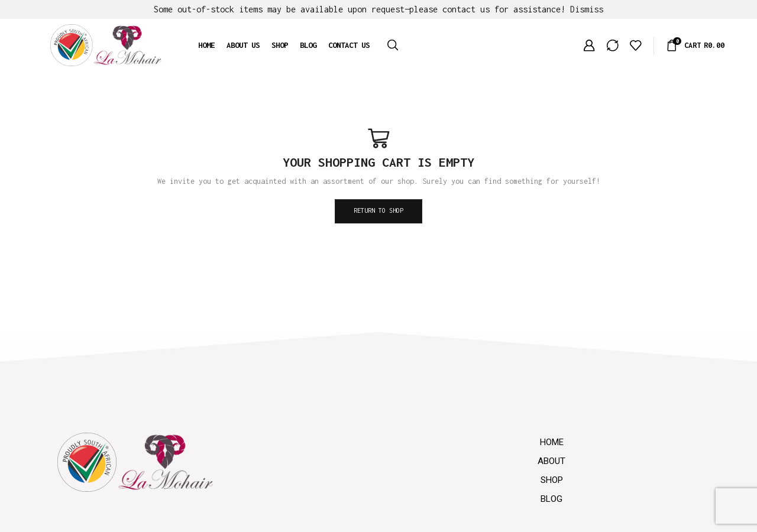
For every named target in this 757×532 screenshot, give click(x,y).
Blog (308, 45)
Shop (280, 45)
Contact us (349, 45)
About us (243, 45)
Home (206, 45)
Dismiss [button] (587, 9)
